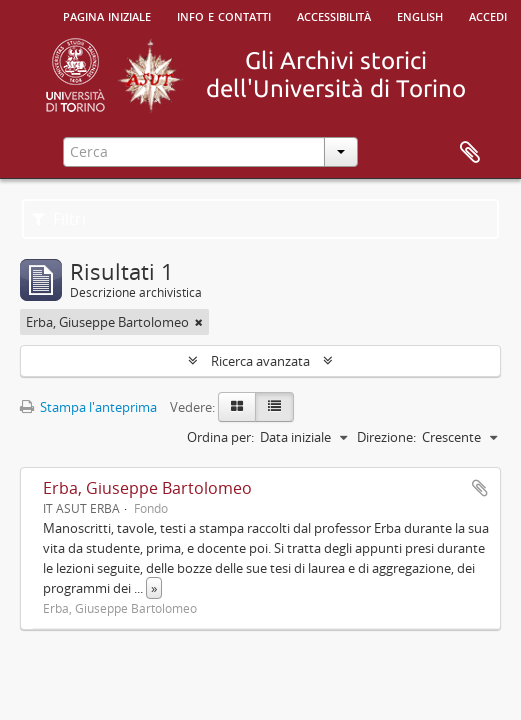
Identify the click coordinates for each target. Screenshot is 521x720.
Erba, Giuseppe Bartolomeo (147, 488)
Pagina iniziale (107, 15)
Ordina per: (220, 437)
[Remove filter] (199, 322)
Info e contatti (224, 15)
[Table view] (274, 407)
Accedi (488, 15)
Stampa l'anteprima (88, 407)
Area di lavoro (470, 153)
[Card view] (237, 407)
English (420, 15)
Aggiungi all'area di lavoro (480, 488)
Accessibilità (334, 15)
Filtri (59, 219)
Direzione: (386, 437)
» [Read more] (154, 588)
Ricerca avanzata (260, 361)
